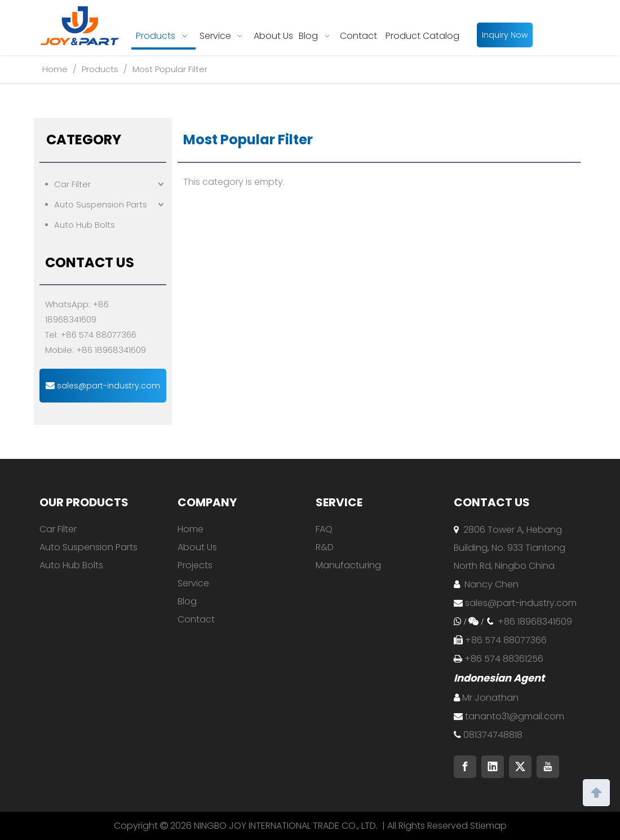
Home (191, 529)
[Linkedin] (493, 767)
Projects (195, 565)
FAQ (324, 529)
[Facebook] (465, 767)
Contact (196, 619)
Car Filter (72, 184)
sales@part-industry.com (103, 386)
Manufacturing (348, 565)
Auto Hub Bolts (85, 225)
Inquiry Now (505, 35)
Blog (187, 601)
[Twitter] (520, 767)
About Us (197, 547)
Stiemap (488, 826)
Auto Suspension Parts (101, 204)
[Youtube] (548, 767)
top (596, 792)
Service (193, 583)
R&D (325, 547)
